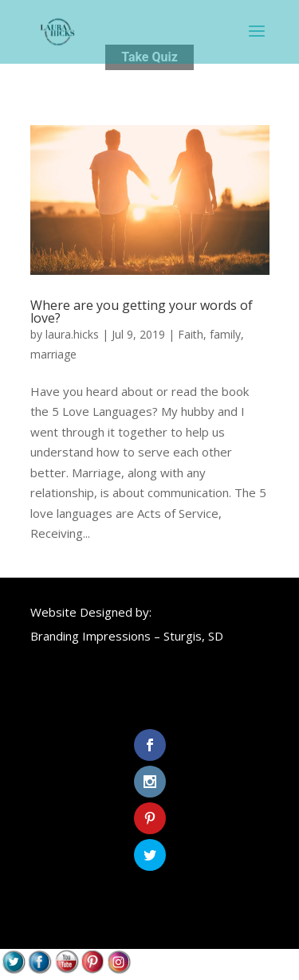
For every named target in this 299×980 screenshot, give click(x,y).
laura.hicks (72, 334)
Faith (191, 334)
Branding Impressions (90, 636)
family (225, 334)
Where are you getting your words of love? (142, 312)
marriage (53, 354)
